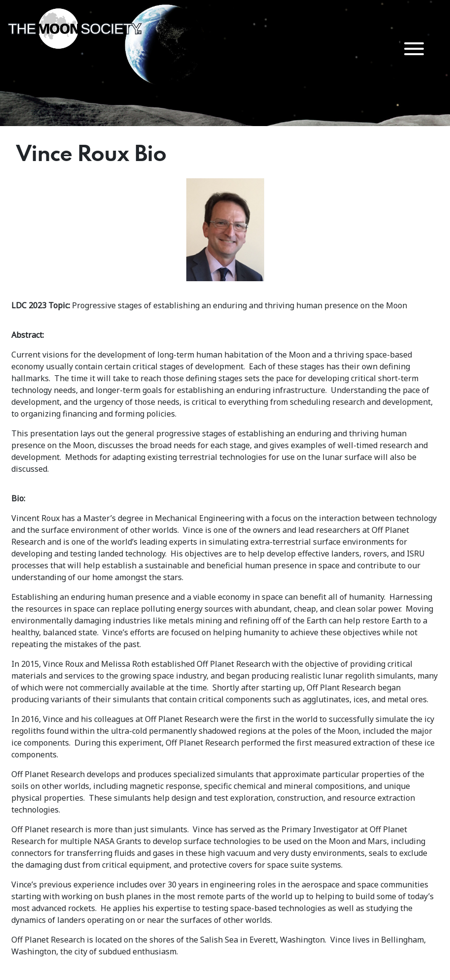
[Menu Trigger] (414, 48)
